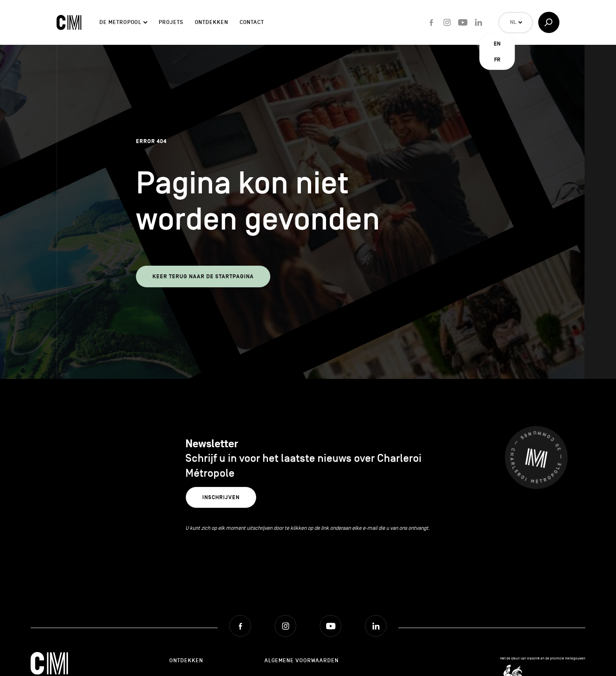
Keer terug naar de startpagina (203, 276)
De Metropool (120, 22)
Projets (171, 22)
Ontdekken (212, 22)
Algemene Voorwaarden (302, 660)
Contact (252, 22)
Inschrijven (221, 497)
